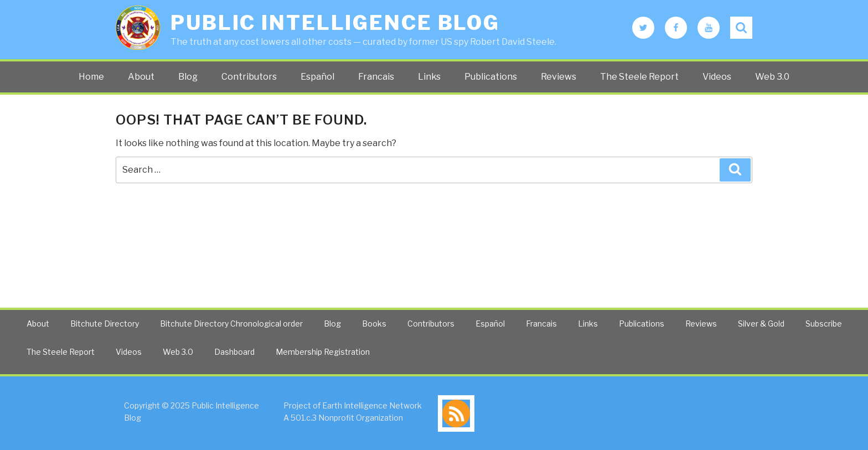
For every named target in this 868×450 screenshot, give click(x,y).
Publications (491, 77)
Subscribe (824, 324)
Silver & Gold (761, 324)
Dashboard (234, 352)
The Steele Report (639, 77)
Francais (376, 77)
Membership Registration (323, 352)
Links (429, 77)
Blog (188, 77)
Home (91, 77)
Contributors (249, 77)
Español (317, 77)
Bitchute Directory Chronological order (231, 324)
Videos (717, 77)
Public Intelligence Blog (335, 23)
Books (374, 324)
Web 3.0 (772, 77)
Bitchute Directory (105, 324)
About (141, 77)
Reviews (559, 77)
